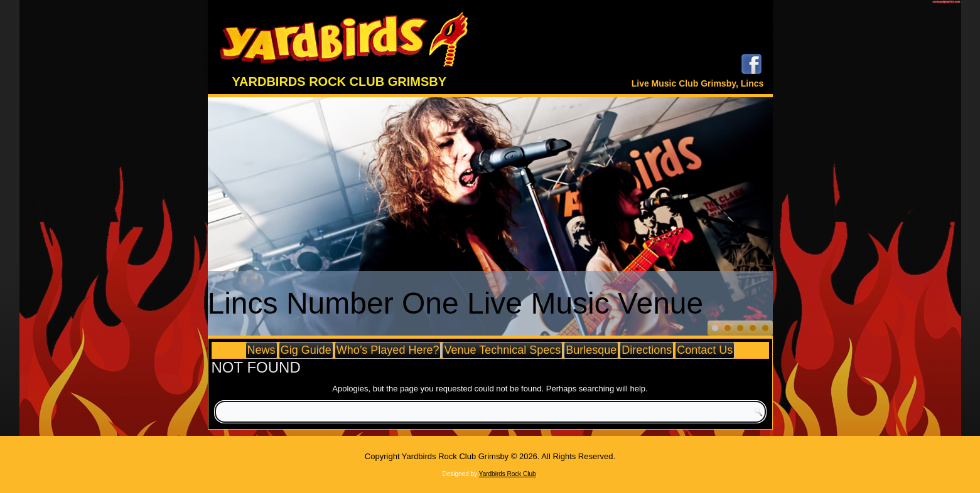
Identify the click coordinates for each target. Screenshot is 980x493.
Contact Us (705, 350)
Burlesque (591, 350)
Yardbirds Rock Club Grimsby (340, 82)
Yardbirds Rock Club (508, 474)
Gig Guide (306, 350)
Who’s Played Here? (388, 350)
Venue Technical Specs (502, 350)
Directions (647, 350)
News (261, 350)
